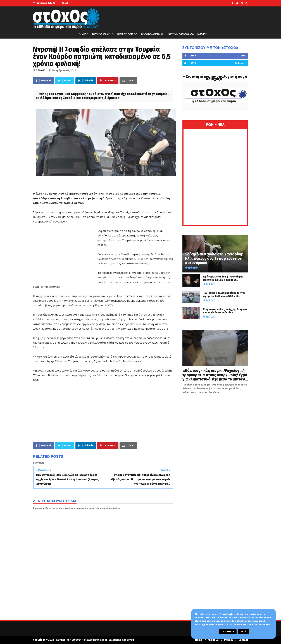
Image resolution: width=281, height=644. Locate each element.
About (65, 3)
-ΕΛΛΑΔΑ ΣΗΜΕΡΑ (152, 34)
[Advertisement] (65, 254)
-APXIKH (83, 34)
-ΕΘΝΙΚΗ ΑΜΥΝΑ (127, 34)
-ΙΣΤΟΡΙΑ (202, 34)
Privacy (229, 640)
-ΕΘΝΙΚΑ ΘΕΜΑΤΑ (102, 34)
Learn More (228, 632)
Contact (243, 640)
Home (199, 640)
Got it (244, 632)
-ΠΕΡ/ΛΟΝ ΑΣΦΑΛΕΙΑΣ (180, 34)
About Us (213, 640)
